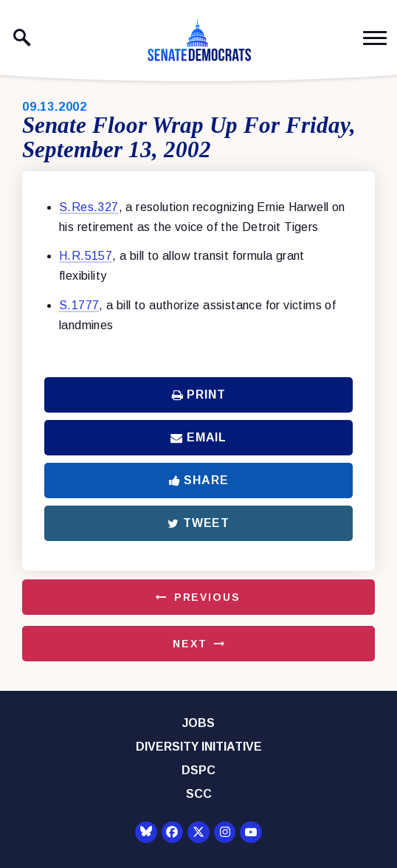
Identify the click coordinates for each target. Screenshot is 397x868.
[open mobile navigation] (375, 38)
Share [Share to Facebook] (199, 480)
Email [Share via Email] (198, 437)
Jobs (198, 723)
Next (190, 644)
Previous (207, 597)
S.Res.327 (89, 207)
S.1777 (79, 305)
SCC (199, 794)
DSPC (198, 770)
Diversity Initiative (199, 747)
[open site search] (22, 38)
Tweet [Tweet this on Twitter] (198, 523)
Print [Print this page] (199, 395)
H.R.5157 (86, 256)
